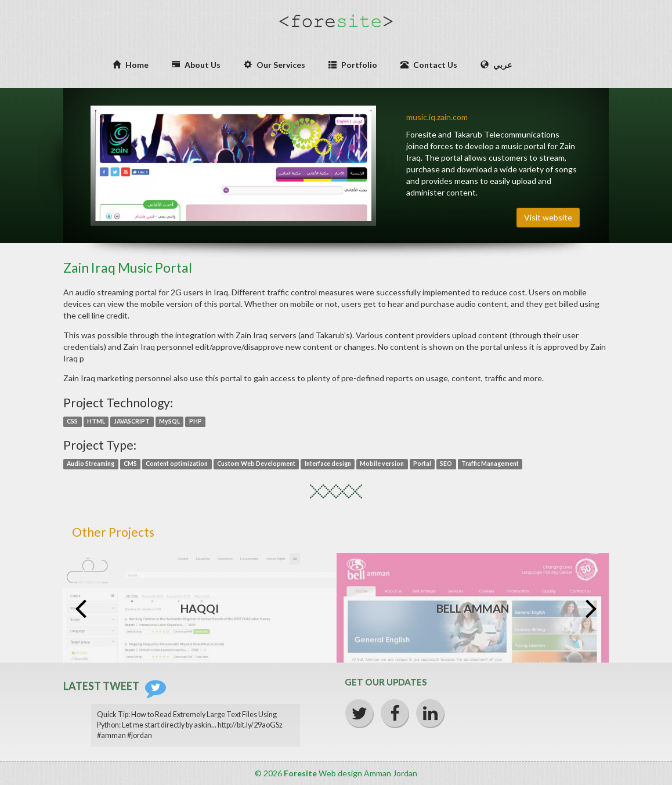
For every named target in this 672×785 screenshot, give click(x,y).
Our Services (274, 65)
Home (131, 65)
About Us (196, 65)
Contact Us (429, 65)
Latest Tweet (115, 686)
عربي (496, 65)
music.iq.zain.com (437, 117)
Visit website (548, 217)
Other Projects (113, 532)
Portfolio (353, 65)
